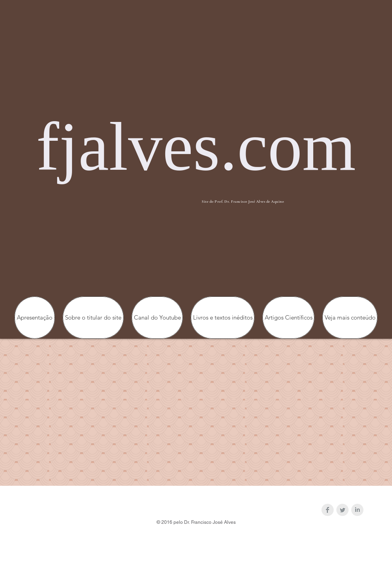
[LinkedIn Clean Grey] (357, 510)
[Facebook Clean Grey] (328, 510)
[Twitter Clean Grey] (342, 510)
